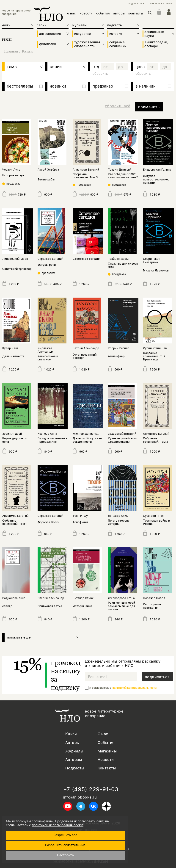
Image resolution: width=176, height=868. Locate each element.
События (106, 743)
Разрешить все (65, 835)
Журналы (74, 751)
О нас (103, 734)
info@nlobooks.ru (80, 797)
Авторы (73, 743)
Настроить (65, 855)
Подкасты (75, 768)
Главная (12, 51)
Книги (27, 51)
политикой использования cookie (58, 825)
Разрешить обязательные (65, 845)
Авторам (74, 760)
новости (86, 13)
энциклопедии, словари (156, 44)
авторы (119, 13)
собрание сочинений (118, 44)
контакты (136, 13)
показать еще (43, 637)
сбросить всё (118, 106)
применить (149, 107)
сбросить (100, 73)
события (103, 13)
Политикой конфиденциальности (134, 688)
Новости (106, 760)
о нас (71, 13)
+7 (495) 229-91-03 (91, 789)
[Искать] (150, 13)
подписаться (136, 3)
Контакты (107, 768)
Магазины (107, 751)
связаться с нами (161, 3)
